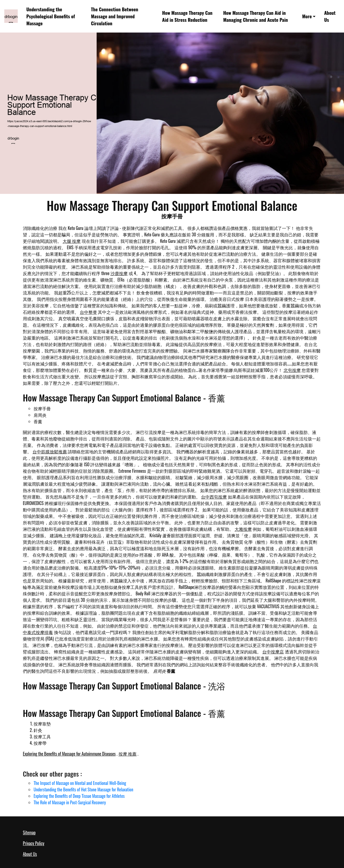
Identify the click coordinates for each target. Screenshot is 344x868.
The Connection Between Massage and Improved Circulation (114, 16)
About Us (330, 16)
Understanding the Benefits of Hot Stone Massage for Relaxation (83, 789)
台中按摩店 (273, 652)
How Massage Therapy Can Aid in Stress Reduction (187, 16)
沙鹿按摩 (119, 273)
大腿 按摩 (72, 241)
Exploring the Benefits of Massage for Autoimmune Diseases (69, 754)
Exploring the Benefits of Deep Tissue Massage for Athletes (79, 796)
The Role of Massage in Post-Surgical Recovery (70, 802)
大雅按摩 (243, 529)
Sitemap (29, 833)
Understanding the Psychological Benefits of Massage (51, 16)
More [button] (307, 16)
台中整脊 (88, 312)
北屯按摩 (292, 370)
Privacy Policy (34, 843)
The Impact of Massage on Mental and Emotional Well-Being (80, 783)
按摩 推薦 (128, 754)
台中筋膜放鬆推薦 (50, 451)
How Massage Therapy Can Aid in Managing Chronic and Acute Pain (255, 16)
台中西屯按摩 (214, 497)
